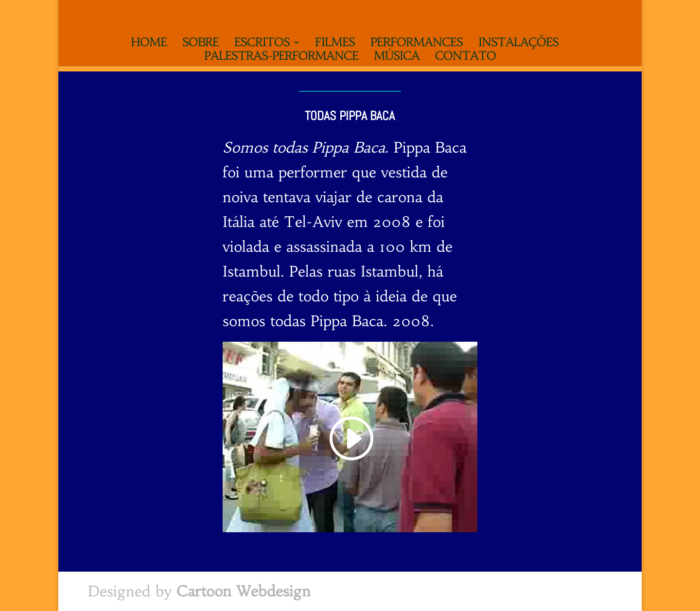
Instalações (518, 44)
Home (149, 44)
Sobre (201, 44)
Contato (465, 58)
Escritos (262, 44)
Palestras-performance (281, 58)
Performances (417, 44)
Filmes (335, 44)
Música (397, 58)
